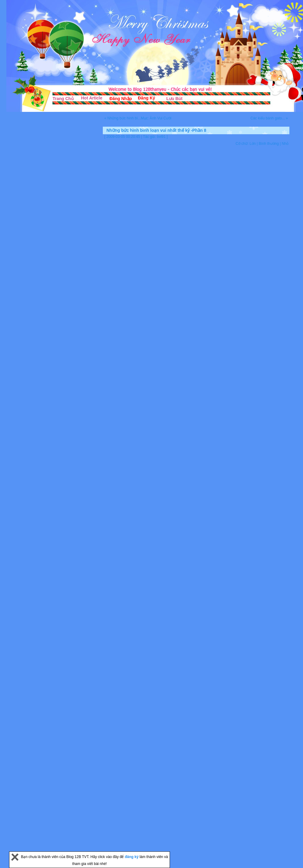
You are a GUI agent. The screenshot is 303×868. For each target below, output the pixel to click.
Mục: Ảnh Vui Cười (156, 118)
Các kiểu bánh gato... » (269, 118)
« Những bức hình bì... (123, 118)
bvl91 (161, 137)
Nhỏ (285, 144)
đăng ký (132, 857)
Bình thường (269, 144)
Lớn (252, 144)
